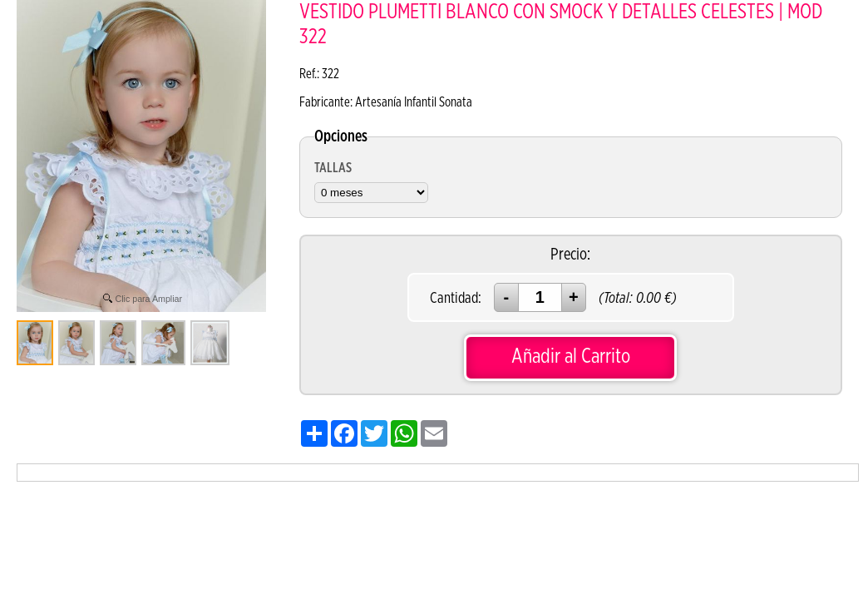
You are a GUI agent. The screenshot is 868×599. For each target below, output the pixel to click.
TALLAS (333, 168)
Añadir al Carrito (571, 356)
